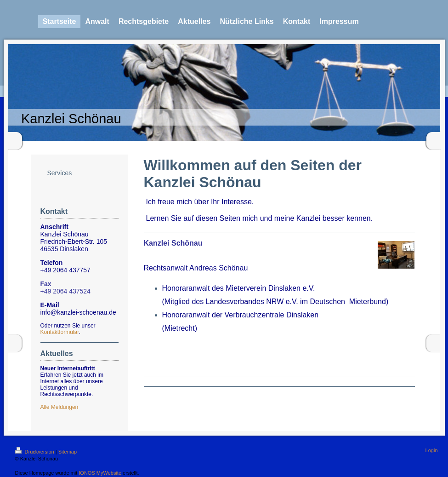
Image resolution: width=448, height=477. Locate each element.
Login (432, 450)
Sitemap (68, 452)
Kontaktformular (60, 332)
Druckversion (35, 452)
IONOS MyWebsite (100, 473)
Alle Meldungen (60, 407)
